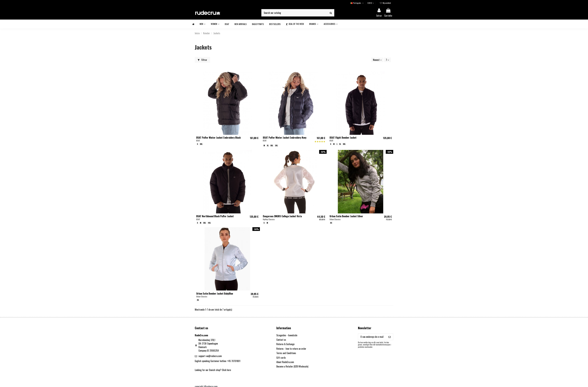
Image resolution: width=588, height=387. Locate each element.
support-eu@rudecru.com (210, 356)
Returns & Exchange (285, 344)
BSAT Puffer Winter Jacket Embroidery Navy (285, 138)
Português (357, 3)
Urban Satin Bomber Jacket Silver (346, 216)
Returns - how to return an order (291, 349)
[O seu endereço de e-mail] (372, 337)
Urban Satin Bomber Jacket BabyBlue (215, 294)
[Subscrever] (390, 337)
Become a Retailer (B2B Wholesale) (292, 366)
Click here (226, 370)
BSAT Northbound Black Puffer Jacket (215, 216)
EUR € (371, 3)
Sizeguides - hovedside (287, 335)
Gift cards (281, 358)
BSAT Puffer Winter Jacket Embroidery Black (218, 138)
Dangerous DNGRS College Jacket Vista (282, 216)
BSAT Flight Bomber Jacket (343, 138)
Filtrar (202, 60)
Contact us (281, 340)
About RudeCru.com (285, 362)
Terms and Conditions (286, 353)
